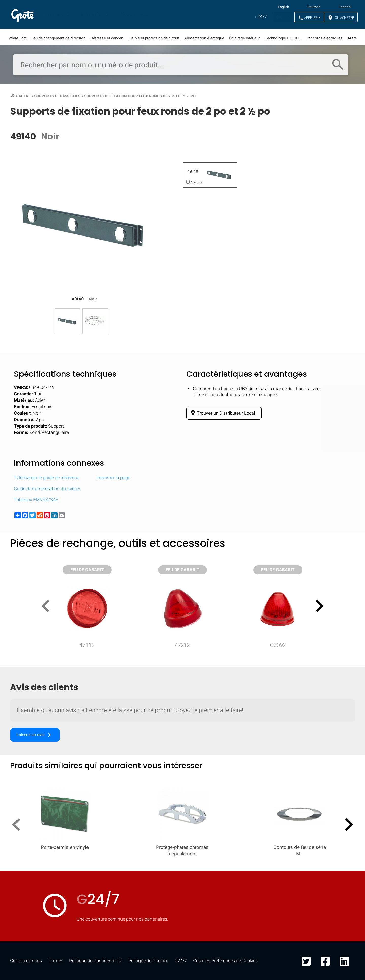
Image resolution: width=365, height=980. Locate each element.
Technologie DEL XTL (283, 38)
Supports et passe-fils (57, 96)
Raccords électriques (324, 38)
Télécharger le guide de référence (47, 478)
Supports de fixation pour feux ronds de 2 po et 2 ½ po (140, 96)
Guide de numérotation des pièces (48, 489)
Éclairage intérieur (244, 38)
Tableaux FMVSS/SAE (36, 500)
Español (345, 7)
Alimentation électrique (204, 38)
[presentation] (48, 607)
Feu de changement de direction (58, 38)
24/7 (261, 17)
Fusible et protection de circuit (153, 38)
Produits (55, 14)
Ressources (135, 14)
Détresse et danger (107, 38)
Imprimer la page (113, 478)
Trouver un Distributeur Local (222, 413)
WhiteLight (18, 38)
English (283, 7)
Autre (352, 38)
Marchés (93, 14)
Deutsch (314, 7)
